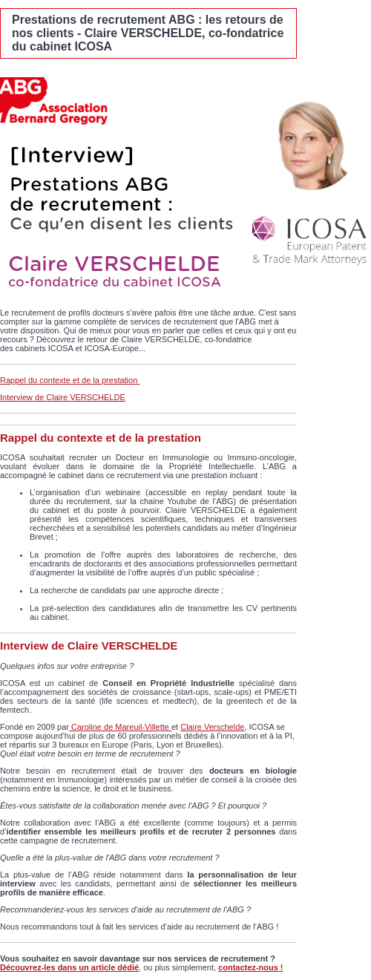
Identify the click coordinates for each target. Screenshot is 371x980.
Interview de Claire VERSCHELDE (63, 397)
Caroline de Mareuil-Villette (120, 727)
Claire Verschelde (212, 727)
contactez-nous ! (250, 967)
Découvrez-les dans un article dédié (69, 967)
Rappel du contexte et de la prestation (70, 380)
